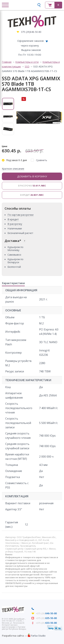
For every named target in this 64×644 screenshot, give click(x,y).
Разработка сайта (13, 636)
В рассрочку (32, 186)
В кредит (32, 195)
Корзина (54, 5)
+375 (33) (46, 618)
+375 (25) (46, 623)
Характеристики (13, 283)
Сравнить (42, 160)
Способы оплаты (18, 208)
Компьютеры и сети (27, 62)
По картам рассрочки (20, 215)
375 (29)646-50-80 (31, 32)
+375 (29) (46, 613)
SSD (27, 67)
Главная (7, 62)
